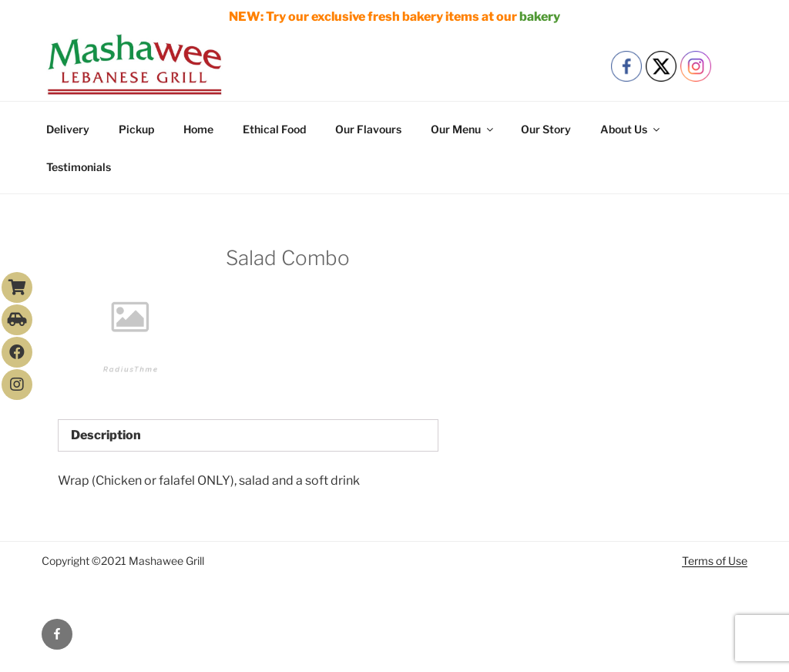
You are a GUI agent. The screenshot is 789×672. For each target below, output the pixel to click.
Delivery (68, 129)
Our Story (546, 129)
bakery (540, 17)
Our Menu (463, 129)
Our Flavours (368, 129)
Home (198, 129)
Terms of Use (715, 561)
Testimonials (79, 167)
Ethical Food (274, 129)
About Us (631, 129)
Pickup (136, 129)
